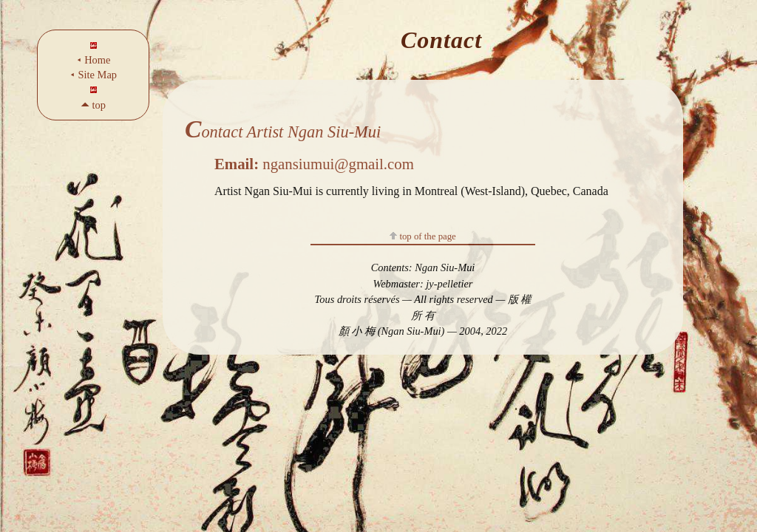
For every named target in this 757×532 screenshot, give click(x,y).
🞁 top (93, 105)
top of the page (423, 236)
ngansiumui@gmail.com (314, 164)
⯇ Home (94, 60)
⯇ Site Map (93, 75)
